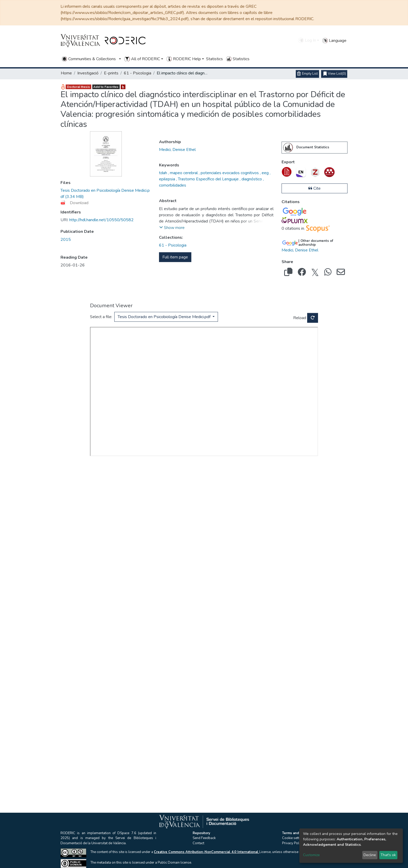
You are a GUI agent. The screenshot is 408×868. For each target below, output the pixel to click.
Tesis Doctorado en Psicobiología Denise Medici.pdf (165, 317)
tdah (164, 173)
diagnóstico (252, 179)
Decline (370, 855)
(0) (335, 74)
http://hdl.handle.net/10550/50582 (97, 220)
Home (66, 73)
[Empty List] (307, 74)
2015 (66, 240)
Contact (198, 843)
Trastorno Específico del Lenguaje (208, 179)
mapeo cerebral (184, 173)
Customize (311, 855)
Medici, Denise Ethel (177, 150)
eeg (265, 173)
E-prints (111, 73)
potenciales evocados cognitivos (230, 173)
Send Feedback (204, 838)
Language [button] (334, 41)
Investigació (88, 73)
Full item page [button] (175, 257)
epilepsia (168, 179)
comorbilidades (173, 185)
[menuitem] (288, 148)
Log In (307, 40)
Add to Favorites (106, 87)
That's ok (388, 855)
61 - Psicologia (138, 73)
